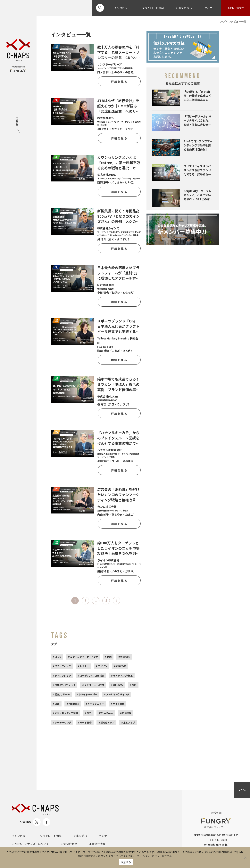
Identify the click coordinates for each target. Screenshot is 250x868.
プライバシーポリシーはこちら (154, 856)
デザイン (103, 666)
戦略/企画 (121, 666)
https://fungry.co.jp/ (216, 844)
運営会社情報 (97, 844)
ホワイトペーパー (88, 694)
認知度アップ (107, 722)
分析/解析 (118, 685)
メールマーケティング (118, 694)
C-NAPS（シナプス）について (30, 844)
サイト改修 (119, 704)
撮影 (134, 685)
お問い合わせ (236, 8)
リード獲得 (86, 722)
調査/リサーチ (62, 694)
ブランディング (63, 666)
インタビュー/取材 (94, 685)
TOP (221, 21)
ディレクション (63, 675)
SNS (57, 704)
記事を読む (184, 8)
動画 (109, 657)
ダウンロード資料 (153, 8)
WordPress (107, 713)
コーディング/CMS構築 (92, 675)
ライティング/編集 (123, 675)
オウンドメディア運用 (66, 713)
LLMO (58, 657)
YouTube (74, 704)
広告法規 (127, 713)
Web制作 (125, 657)
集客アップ (129, 722)
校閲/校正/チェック (65, 685)
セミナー (210, 8)
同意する (126, 862)
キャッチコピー (96, 704)
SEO (89, 713)
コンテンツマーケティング (84, 657)
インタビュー (122, 8)
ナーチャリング (63, 722)
